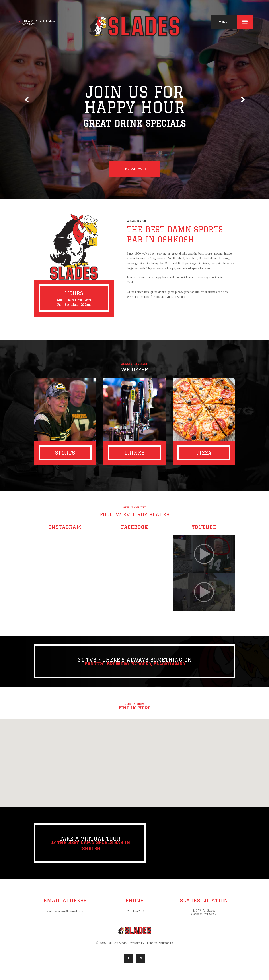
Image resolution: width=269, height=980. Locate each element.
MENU (236, 22)
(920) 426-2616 (134, 911)
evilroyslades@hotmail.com (65, 911)
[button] (134, 759)
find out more (134, 169)
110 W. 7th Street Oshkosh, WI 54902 (204, 912)
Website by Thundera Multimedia (152, 943)
